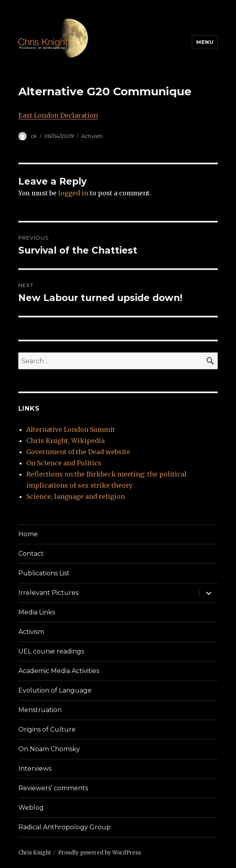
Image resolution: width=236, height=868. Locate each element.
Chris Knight (35, 853)
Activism (92, 136)
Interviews (35, 769)
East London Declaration (58, 115)
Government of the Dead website (78, 452)
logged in (73, 193)
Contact (31, 554)
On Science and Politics (64, 463)
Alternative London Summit (71, 429)
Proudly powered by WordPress (99, 853)
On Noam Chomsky (49, 749)
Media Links (37, 612)
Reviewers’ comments (53, 788)
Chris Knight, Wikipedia (65, 441)
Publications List (44, 573)
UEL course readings (51, 651)
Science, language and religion (76, 496)
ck (34, 136)
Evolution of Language (55, 690)
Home (28, 534)
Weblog (31, 808)
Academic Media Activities (59, 671)
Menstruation (40, 710)
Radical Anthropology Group (64, 827)
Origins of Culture (47, 729)
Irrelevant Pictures (48, 593)
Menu (205, 42)
